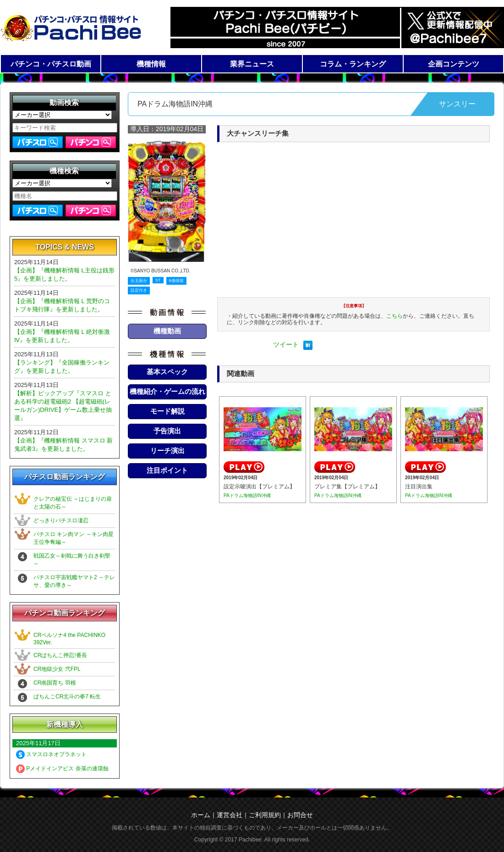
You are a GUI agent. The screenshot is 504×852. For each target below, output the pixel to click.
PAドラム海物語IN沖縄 (247, 495)
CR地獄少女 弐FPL (57, 669)
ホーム (201, 815)
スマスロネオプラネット (51, 754)
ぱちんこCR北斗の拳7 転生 (67, 697)
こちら (394, 316)
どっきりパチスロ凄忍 (61, 520)
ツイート (286, 344)
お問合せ (300, 815)
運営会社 (230, 815)
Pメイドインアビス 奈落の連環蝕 (62, 769)
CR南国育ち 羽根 (55, 683)
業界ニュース (252, 64)
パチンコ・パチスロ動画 (51, 64)
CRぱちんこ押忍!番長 (60, 655)
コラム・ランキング (353, 64)
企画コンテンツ (454, 64)
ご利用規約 (265, 815)
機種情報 (151, 64)
